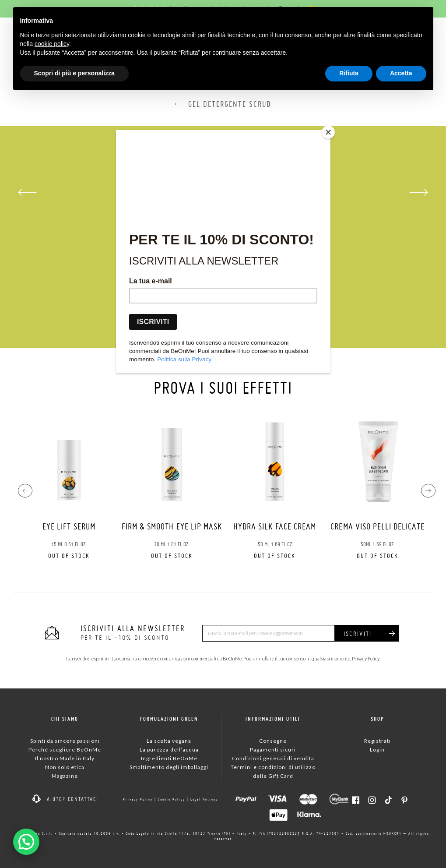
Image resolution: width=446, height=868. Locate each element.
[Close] (328, 132)
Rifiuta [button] (349, 73)
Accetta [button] (401, 73)
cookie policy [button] (52, 44)
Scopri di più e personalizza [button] (74, 73)
